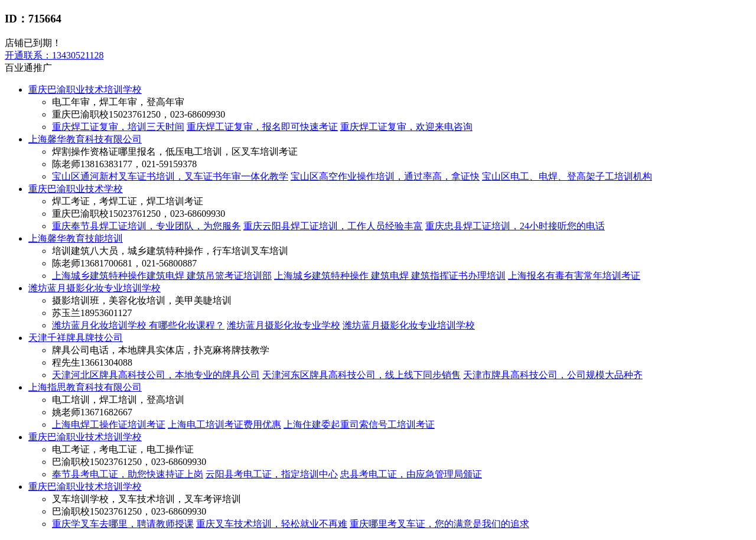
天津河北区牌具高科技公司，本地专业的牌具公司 (156, 375)
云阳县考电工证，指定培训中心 (272, 474)
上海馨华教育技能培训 (76, 238)
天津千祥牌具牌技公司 (76, 338)
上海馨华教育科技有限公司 (85, 139)
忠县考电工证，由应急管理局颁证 (411, 474)
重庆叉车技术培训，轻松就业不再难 (272, 524)
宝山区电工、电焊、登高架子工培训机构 (567, 176)
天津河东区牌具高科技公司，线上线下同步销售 (361, 375)
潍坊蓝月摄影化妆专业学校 (283, 325)
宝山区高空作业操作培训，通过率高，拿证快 (385, 176)
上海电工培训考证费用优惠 (224, 424)
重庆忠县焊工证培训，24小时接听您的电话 (515, 226)
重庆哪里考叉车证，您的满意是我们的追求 (439, 524)
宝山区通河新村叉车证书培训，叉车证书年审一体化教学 (170, 176)
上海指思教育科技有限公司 (85, 387)
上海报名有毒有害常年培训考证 (574, 276)
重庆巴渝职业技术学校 (76, 189)
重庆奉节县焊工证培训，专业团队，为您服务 (146, 226)
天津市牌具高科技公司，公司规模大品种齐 (553, 375)
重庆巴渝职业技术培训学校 (85, 90)
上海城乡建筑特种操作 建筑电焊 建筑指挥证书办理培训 (390, 276)
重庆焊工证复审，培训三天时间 (118, 127)
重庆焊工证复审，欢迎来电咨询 (406, 127)
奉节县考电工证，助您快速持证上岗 (128, 474)
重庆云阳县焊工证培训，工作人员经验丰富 (333, 226)
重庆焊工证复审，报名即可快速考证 (262, 127)
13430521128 (54, 55)
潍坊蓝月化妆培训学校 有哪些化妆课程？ (138, 325)
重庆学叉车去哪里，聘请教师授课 (123, 524)
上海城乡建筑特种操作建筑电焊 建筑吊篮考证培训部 (162, 276)
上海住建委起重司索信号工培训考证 (359, 424)
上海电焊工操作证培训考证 (109, 424)
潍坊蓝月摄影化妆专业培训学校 (94, 288)
